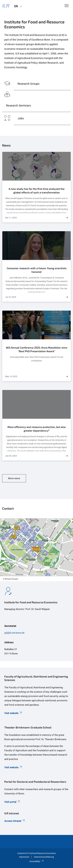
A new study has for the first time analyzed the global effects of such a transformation (37, 191)
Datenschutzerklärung (44, 857)
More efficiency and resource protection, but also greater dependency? (37, 429)
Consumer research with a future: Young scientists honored (37, 270)
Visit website (13, 713)
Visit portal (12, 802)
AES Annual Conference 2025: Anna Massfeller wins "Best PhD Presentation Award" (37, 349)
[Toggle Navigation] (67, 6)
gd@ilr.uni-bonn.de (14, 633)
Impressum (24, 857)
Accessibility (36, 861)
